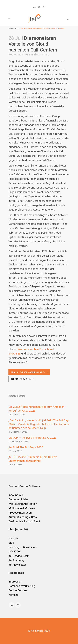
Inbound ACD (16, 495)
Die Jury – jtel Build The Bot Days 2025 (32, 438)
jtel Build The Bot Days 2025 (26, 447)
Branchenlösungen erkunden (29, 372)
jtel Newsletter (17, 565)
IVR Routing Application (23, 504)
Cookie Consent (18, 590)
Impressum (15, 582)
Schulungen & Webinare (23, 547)
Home (11, 29)
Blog (17, 29)
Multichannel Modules (22, 508)
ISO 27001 (15, 551)
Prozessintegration (20, 513)
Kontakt (13, 595)
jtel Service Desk (19, 556)
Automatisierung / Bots (23, 517)
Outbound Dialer (18, 499)
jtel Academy (16, 560)
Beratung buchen (22, 379)
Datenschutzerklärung (22, 586)
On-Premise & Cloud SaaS (24, 521)
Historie (13, 538)
